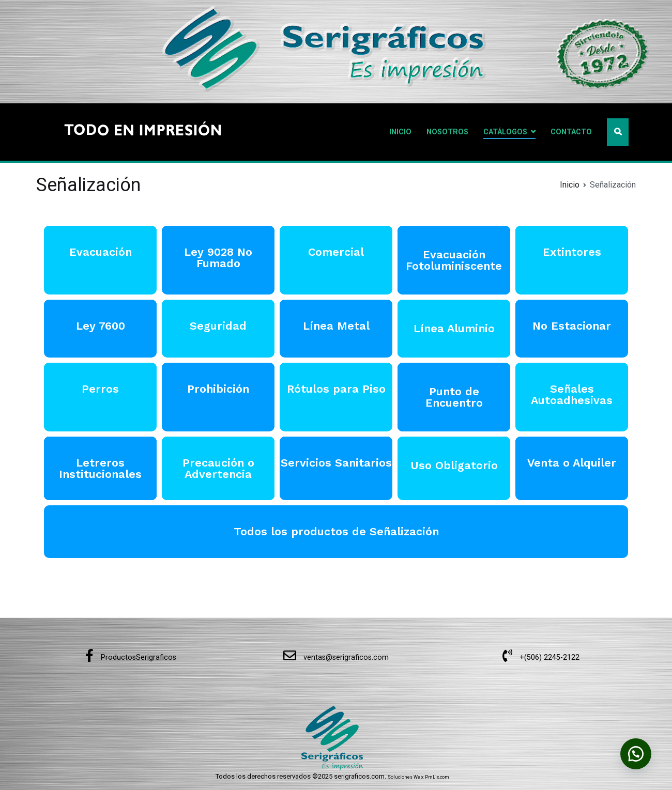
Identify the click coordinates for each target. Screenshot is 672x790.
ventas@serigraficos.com (336, 657)
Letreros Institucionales (100, 468)
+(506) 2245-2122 (541, 657)
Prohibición (218, 389)
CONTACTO (571, 132)
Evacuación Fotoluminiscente (454, 260)
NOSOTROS (447, 132)
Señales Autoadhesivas (572, 394)
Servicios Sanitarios (336, 463)
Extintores (572, 252)
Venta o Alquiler (572, 463)
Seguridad (218, 326)
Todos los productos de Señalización (336, 531)
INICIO (400, 132)
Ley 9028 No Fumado (218, 258)
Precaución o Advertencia (218, 468)
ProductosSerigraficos (131, 657)
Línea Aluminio (454, 328)
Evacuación (101, 252)
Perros (100, 389)
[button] (636, 754)
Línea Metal (336, 326)
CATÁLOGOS (505, 132)
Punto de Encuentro (454, 397)
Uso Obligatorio (454, 465)
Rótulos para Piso (336, 389)
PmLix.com (437, 777)
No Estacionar (572, 326)
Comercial (336, 252)
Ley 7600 (101, 326)
